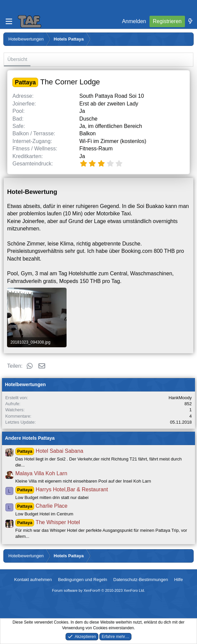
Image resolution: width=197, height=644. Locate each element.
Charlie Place (41, 506)
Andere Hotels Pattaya (30, 438)
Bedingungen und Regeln (83, 580)
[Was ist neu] (190, 21)
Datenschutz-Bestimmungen (141, 580)
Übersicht (17, 59)
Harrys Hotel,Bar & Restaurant (62, 489)
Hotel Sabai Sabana (49, 451)
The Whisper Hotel (48, 522)
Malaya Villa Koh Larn (41, 473)
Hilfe (179, 580)
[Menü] (9, 22)
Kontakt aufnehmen (33, 580)
